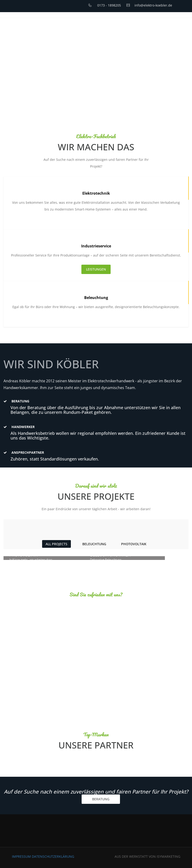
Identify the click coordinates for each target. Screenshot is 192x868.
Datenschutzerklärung (53, 856)
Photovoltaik (134, 544)
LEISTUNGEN (96, 269)
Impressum (22, 856)
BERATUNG (101, 799)
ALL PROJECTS (56, 544)
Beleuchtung (94, 544)
